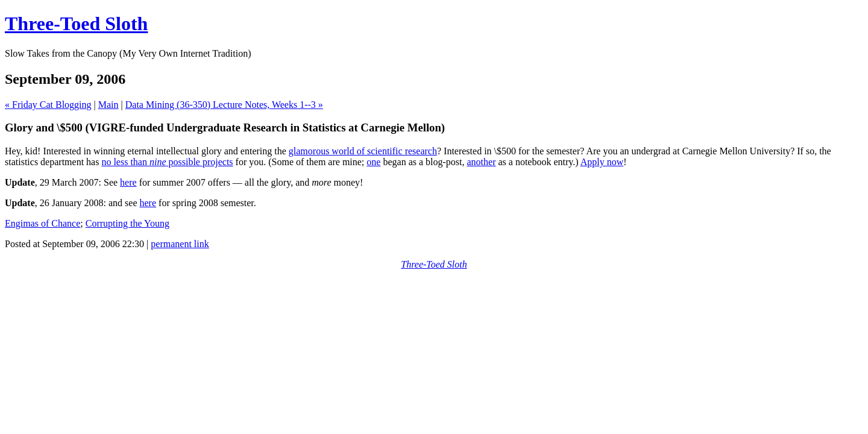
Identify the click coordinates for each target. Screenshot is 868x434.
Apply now (602, 162)
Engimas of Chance (42, 223)
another (482, 162)
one (373, 162)
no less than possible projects (167, 162)
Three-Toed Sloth (76, 24)
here (128, 182)
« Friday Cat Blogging (48, 105)
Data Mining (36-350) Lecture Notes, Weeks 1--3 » (224, 105)
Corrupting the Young (127, 223)
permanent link (180, 244)
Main (108, 105)
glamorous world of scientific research (363, 151)
